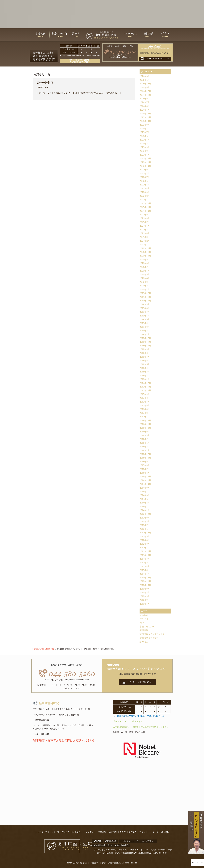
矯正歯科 (113, 832)
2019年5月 (145, 319)
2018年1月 (145, 379)
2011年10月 (146, 555)
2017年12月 (146, 383)
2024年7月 (145, 102)
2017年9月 (145, 394)
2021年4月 (145, 233)
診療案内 (76, 832)
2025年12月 (146, 84)
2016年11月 (146, 424)
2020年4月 (145, 278)
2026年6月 (145, 76)
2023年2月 (145, 151)
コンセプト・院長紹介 (60, 832)
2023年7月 (145, 132)
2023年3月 (145, 147)
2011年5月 (145, 563)
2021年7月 (145, 222)
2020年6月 (145, 271)
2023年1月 (145, 155)
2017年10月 (146, 390)
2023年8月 (145, 129)
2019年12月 (146, 293)
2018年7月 (145, 357)
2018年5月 (145, 364)
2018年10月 (146, 346)
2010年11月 (146, 581)
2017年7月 (145, 402)
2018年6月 (145, 360)
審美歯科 (102, 832)
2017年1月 (145, 417)
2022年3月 (145, 192)
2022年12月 (146, 158)
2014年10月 (146, 484)
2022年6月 (145, 181)
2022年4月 (145, 188)
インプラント (89, 832)
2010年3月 (145, 596)
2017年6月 (145, 405)
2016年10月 (146, 428)
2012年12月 (146, 533)
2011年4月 (145, 566)
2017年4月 (145, 409)
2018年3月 (145, 372)
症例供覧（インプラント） (153, 634)
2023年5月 (145, 140)
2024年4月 (145, 106)
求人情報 (165, 832)
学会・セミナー (147, 626)
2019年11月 (146, 297)
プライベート (146, 619)
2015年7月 (145, 469)
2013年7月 (145, 525)
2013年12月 (146, 514)
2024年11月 (146, 95)
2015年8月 (145, 465)
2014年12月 (146, 476)
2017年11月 (146, 387)
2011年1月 (145, 574)
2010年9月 (145, 589)
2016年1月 (145, 450)
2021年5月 (145, 230)
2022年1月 (145, 200)
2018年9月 (145, 349)
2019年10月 (146, 301)
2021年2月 (145, 241)
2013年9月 (145, 518)
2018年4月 (145, 368)
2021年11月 (146, 207)
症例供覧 (144, 630)
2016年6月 (145, 443)
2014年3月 (145, 507)
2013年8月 (145, 521)
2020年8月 (145, 263)
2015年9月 (145, 462)
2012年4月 (145, 540)
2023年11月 (146, 117)
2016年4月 (145, 447)
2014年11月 (146, 480)
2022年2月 (145, 196)
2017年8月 (145, 398)
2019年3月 (145, 327)
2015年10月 (146, 458)
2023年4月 (145, 144)
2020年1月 (145, 289)
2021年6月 (145, 226)
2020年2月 (145, 286)
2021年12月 (146, 203)
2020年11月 (146, 252)
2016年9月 (145, 432)
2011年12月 (146, 551)
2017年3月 (145, 413)
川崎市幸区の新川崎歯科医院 (43, 649)
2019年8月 (145, 308)
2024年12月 (146, 91)
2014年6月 (145, 495)
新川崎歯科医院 (46, 703)
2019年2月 (145, 331)
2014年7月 (145, 491)
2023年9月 (145, 125)
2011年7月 (145, 559)
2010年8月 (145, 592)
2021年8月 (145, 218)
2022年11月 (146, 162)
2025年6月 (145, 87)
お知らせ (144, 615)
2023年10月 (146, 121)
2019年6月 (145, 316)
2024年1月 (145, 110)
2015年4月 (145, 473)
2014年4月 (145, 503)
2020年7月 (145, 267)
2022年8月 (145, 173)
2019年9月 (145, 304)
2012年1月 (145, 548)
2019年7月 (145, 312)
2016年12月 (146, 420)
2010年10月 (146, 585)
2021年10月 (146, 211)
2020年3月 (145, 282)
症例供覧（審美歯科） (151, 638)
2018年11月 (146, 342)
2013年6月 (145, 529)
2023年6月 (145, 136)
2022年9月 (145, 170)
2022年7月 (145, 177)
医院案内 (133, 832)
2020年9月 (145, 260)
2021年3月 (145, 237)
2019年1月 (145, 334)
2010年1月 (145, 604)
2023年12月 (146, 113)
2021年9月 (145, 215)
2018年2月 (145, 376)
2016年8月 (145, 435)
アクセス (143, 832)
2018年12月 (146, 338)
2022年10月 (146, 166)
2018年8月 (145, 353)
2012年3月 (145, 544)
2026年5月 (145, 80)
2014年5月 (145, 499)
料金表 (123, 832)
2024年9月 (145, 99)
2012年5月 (145, 536)
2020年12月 (146, 248)
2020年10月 (146, 256)
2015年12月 (146, 454)
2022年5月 (145, 185)
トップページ (41, 832)
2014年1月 (145, 510)
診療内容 (144, 642)
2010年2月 (145, 600)
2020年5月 (145, 274)
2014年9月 (145, 488)
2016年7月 (145, 439)
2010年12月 (146, 578)
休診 (142, 623)
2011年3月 (145, 570)
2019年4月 (145, 323)
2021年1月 (145, 245)
